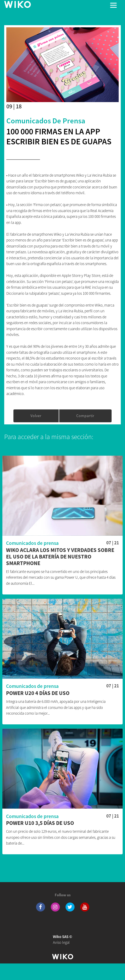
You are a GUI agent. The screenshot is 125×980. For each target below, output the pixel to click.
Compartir (85, 416)
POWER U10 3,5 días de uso (40, 823)
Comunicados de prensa (46, 121)
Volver (36, 416)
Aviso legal (62, 940)
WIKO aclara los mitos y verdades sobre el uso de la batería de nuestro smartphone (60, 557)
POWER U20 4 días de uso (38, 693)
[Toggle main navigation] (113, 5)
